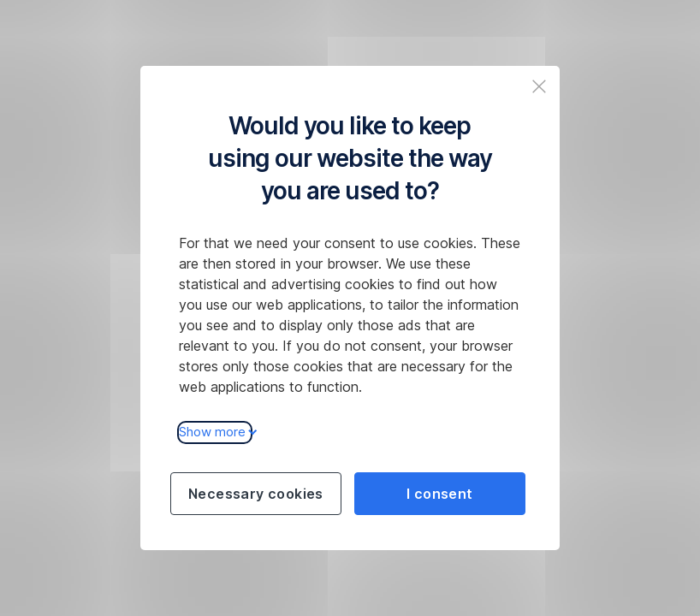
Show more (215, 432)
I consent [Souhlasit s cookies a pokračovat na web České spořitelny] (440, 494)
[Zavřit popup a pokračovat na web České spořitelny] (539, 86)
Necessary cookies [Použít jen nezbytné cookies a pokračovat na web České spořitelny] (256, 494)
